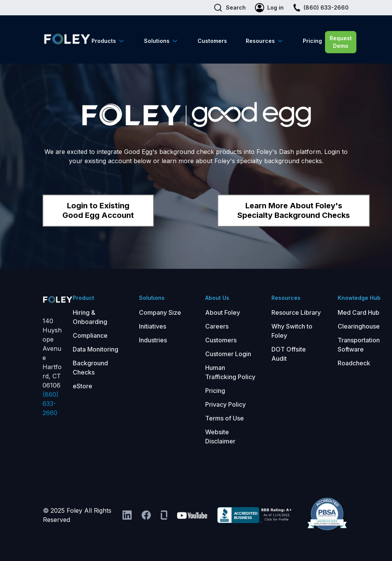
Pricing (312, 41)
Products (104, 41)
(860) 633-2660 (51, 404)
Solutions (157, 41)
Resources (260, 41)
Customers (212, 41)
